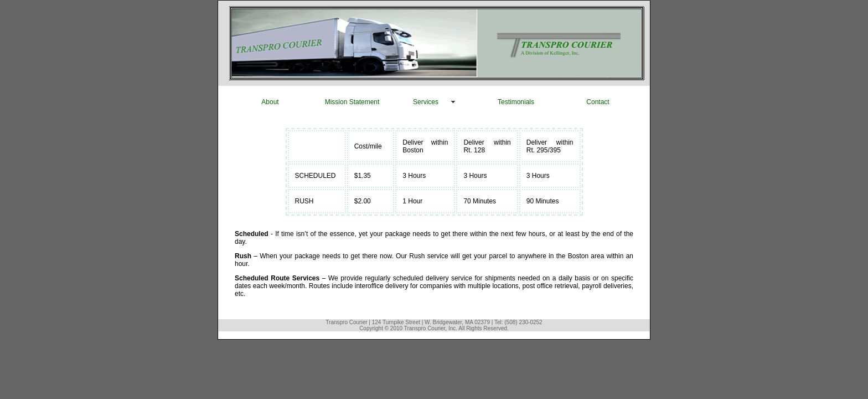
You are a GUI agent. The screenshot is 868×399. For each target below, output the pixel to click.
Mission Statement (352, 102)
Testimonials (516, 102)
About (270, 102)
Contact (598, 102)
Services (426, 102)
